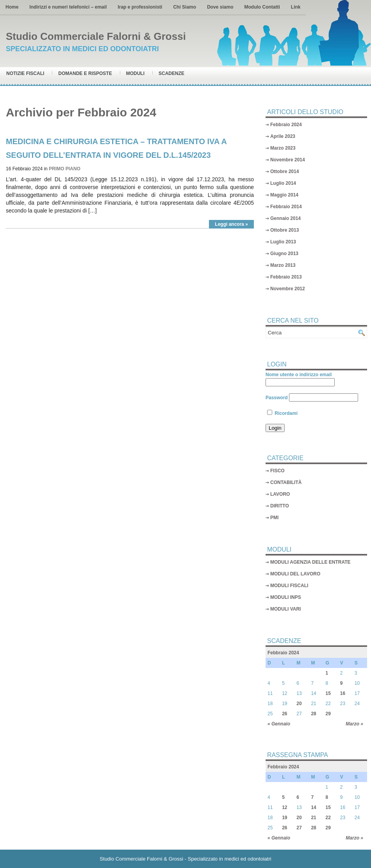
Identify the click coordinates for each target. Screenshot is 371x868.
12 (284, 807)
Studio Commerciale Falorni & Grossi (96, 36)
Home (12, 7)
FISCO (277, 471)
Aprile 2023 (283, 136)
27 (299, 828)
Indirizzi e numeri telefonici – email (68, 7)
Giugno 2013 (284, 254)
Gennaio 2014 (285, 218)
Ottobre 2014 (284, 171)
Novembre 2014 (288, 160)
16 (343, 693)
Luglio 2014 (283, 183)
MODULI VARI (285, 609)
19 (284, 818)
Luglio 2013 (283, 242)
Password (277, 398)
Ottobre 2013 (284, 230)
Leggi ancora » (231, 224)
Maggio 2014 (284, 195)
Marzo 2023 (283, 148)
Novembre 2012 (288, 289)
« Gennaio (279, 724)
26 (284, 714)
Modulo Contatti (262, 7)
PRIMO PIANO (65, 169)
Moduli (135, 73)
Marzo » (354, 724)
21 (313, 818)
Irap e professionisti (140, 7)
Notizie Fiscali (25, 73)
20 (299, 704)
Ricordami (282, 413)
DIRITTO (280, 506)
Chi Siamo (185, 7)
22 (328, 818)
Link (296, 7)
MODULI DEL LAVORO (295, 574)
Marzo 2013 (283, 265)
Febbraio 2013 (286, 277)
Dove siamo (220, 7)
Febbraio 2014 (286, 207)
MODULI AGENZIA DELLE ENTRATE (310, 562)
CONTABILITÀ (286, 482)
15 (328, 693)
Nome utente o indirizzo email (299, 375)
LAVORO (280, 494)
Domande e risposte (85, 73)
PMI (274, 518)
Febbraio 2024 (286, 125)
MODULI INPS (286, 597)
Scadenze (171, 73)
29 (328, 714)
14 (313, 807)
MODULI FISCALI (289, 586)
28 (313, 714)
